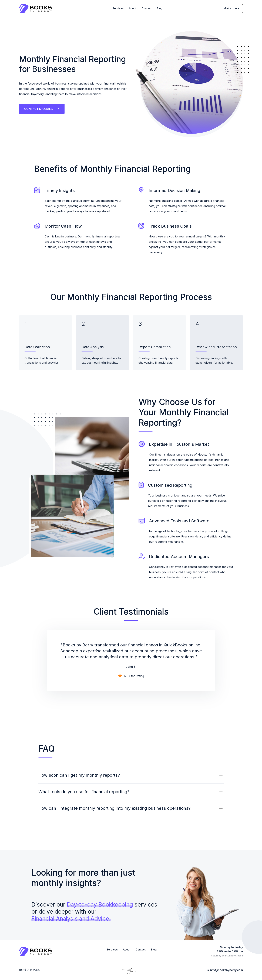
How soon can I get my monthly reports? (79, 776)
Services (118, 9)
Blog (160, 9)
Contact (147, 9)
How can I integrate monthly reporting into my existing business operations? (114, 809)
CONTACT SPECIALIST (42, 109)
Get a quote (232, 9)
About (133, 9)
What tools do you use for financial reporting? (84, 792)
